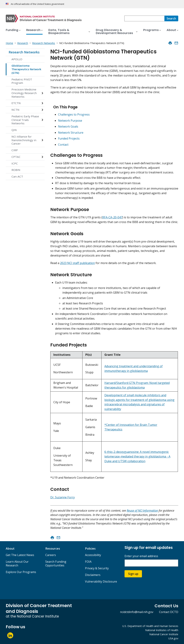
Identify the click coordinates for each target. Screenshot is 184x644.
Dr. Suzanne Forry (63, 497)
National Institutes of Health (162, 630)
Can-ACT (17, 176)
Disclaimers (93, 575)
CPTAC (16, 157)
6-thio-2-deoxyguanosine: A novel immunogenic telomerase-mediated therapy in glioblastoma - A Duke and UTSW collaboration (137, 456)
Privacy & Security (97, 568)
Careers (51, 555)
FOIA (88, 562)
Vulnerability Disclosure (101, 581)
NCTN (15, 110)
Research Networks (24, 52)
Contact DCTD (169, 612)
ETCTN (16, 103)
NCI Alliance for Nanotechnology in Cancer (24, 140)
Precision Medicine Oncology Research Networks (24, 93)
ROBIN (16, 170)
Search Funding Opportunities (56, 563)
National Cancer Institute (164, 634)
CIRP (15, 150)
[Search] (171, 18)
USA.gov (173, 638)
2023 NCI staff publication (77, 263)
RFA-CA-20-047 (112, 217)
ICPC (15, 163)
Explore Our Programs (21, 572)
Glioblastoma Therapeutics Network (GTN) (26, 69)
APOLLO (17, 59)
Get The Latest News (20, 555)
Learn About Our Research (17, 563)
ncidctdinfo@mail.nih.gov (137, 612)
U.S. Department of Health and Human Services (150, 626)
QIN (14, 130)
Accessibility (93, 555)
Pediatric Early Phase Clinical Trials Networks (25, 120)
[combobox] (144, 18)
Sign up (133, 574)
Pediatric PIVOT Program (22, 81)
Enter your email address (141, 556)
